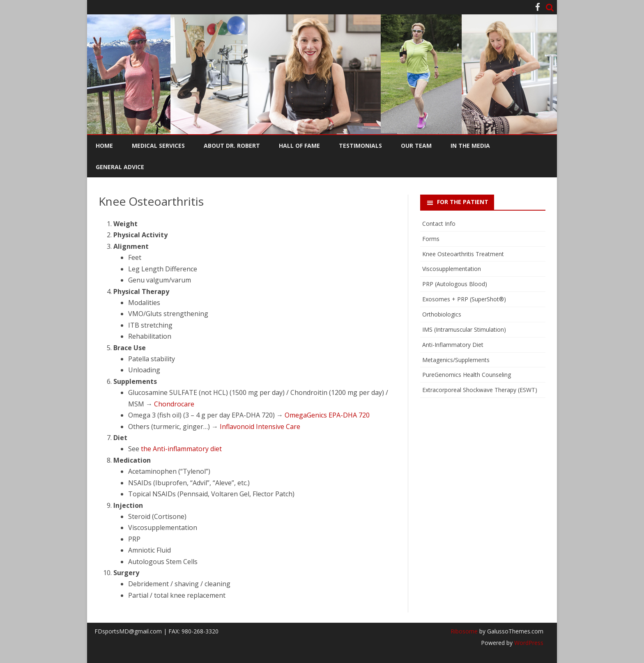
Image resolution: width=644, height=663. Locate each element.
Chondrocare (174, 404)
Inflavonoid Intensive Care (260, 427)
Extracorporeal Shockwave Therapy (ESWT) (480, 390)
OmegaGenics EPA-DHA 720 (327, 415)
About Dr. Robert (232, 146)
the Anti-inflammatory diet (181, 449)
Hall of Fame (299, 146)
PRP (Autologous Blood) (455, 284)
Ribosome (464, 631)
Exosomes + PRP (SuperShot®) (464, 299)
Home (104, 146)
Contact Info (439, 224)
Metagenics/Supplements (456, 360)
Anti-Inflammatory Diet (453, 345)
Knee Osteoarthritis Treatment (463, 254)
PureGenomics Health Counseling (467, 375)
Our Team (416, 146)
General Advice (120, 167)
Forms (431, 239)
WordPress (528, 643)
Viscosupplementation (452, 269)
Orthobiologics (442, 314)
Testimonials (360, 146)
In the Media (470, 146)
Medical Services (158, 146)
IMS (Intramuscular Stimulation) (464, 329)
